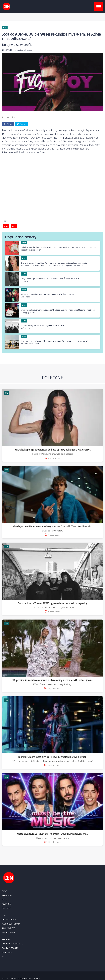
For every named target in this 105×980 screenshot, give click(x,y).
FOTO (5, 900)
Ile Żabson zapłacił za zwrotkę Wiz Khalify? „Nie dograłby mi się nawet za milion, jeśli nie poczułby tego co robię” (58, 249)
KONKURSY (7, 895)
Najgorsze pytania (11, 924)
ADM (6, 226)
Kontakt (6, 939)
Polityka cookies (10, 948)
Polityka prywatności (13, 944)
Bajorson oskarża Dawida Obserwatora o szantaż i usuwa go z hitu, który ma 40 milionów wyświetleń (54, 342)
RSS (4, 957)
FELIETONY (7, 904)
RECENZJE (6, 908)
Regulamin (7, 952)
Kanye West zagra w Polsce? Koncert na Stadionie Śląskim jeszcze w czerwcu (50, 280)
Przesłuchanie (9, 920)
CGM (6, 393)
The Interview (9, 932)
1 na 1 (5, 915)
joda (14, 226)
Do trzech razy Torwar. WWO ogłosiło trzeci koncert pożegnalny (43, 327)
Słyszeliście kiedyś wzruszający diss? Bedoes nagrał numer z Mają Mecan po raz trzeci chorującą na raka (58, 311)
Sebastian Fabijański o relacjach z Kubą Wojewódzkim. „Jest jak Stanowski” (47, 295)
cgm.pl (29, 50)
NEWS (24, 242)
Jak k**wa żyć (8, 928)
